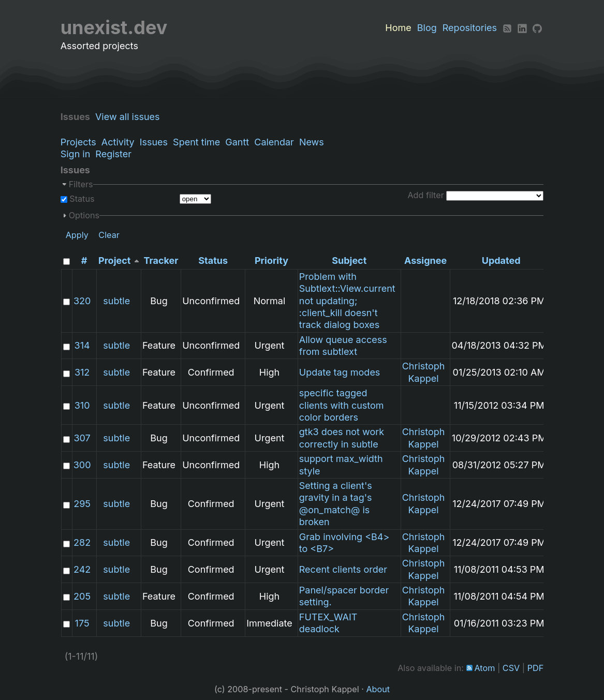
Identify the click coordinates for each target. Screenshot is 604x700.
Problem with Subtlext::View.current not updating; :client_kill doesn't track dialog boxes (347, 301)
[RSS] (507, 28)
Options (84, 215)
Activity (118, 142)
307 (82, 438)
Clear (109, 235)
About (378, 689)
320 (82, 301)
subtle (116, 301)
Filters (81, 184)
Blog (427, 28)
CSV (511, 668)
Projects (78, 142)
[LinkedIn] (522, 28)
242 (82, 569)
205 (82, 596)
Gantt (237, 142)
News (312, 142)
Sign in (76, 154)
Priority (271, 260)
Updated (501, 260)
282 (82, 542)
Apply (77, 235)
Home (398, 28)
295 (82, 504)
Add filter (425, 195)
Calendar (274, 142)
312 (82, 372)
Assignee (425, 260)
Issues (154, 142)
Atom (484, 668)
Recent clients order (343, 569)
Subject (349, 260)
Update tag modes (340, 372)
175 (82, 623)
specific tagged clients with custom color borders (342, 405)
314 (82, 345)
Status (81, 199)
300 (82, 465)
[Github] (537, 28)
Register (113, 154)
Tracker (161, 260)
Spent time (196, 142)
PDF (536, 668)
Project (114, 260)
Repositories (470, 28)
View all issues (130, 117)
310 (82, 405)
